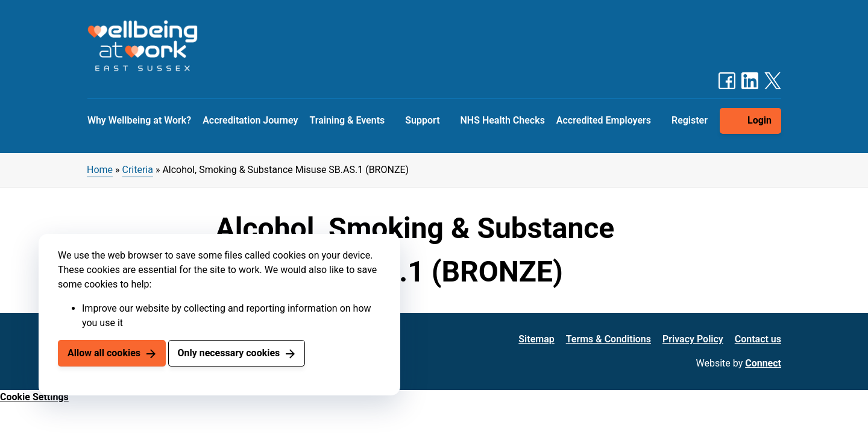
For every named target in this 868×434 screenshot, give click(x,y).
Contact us (758, 339)
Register (690, 120)
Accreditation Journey (250, 120)
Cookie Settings (34, 397)
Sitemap (536, 339)
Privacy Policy (693, 339)
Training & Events (347, 120)
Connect (763, 363)
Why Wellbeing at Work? (139, 120)
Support (422, 120)
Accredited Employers (604, 120)
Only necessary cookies (228, 353)
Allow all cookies (104, 353)
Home (100, 170)
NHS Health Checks (502, 120)
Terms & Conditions (609, 339)
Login (759, 120)
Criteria (138, 170)
